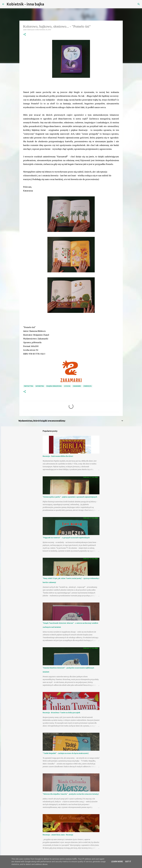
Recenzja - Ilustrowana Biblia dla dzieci (58, 456)
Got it (128, 862)
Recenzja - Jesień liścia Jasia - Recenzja (58, 835)
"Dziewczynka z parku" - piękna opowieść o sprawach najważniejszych (70, 497)
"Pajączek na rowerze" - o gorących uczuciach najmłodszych (66, 538)
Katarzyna (40, 386)
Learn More (117, 862)
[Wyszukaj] (47, 4)
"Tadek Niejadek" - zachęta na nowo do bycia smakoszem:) (66, 753)
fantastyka (29, 386)
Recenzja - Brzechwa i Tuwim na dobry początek (61, 713)
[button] (25, 35)
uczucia (67, 386)
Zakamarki (77, 386)
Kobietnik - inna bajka (25, 4)
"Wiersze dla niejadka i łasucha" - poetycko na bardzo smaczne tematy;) (71, 794)
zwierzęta (87, 386)
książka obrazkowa (54, 386)
